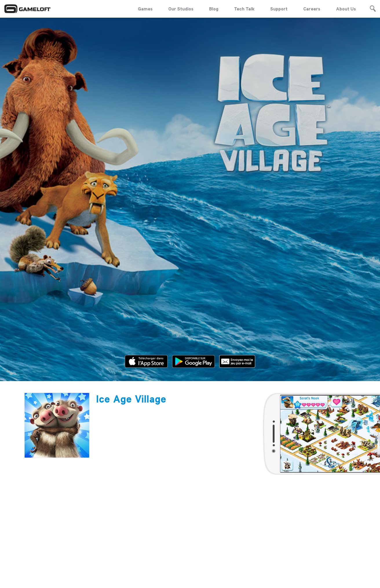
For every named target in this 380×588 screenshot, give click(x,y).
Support (279, 9)
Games (145, 9)
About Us (346, 9)
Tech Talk (244, 9)
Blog (214, 9)
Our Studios (181, 9)
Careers (312, 9)
